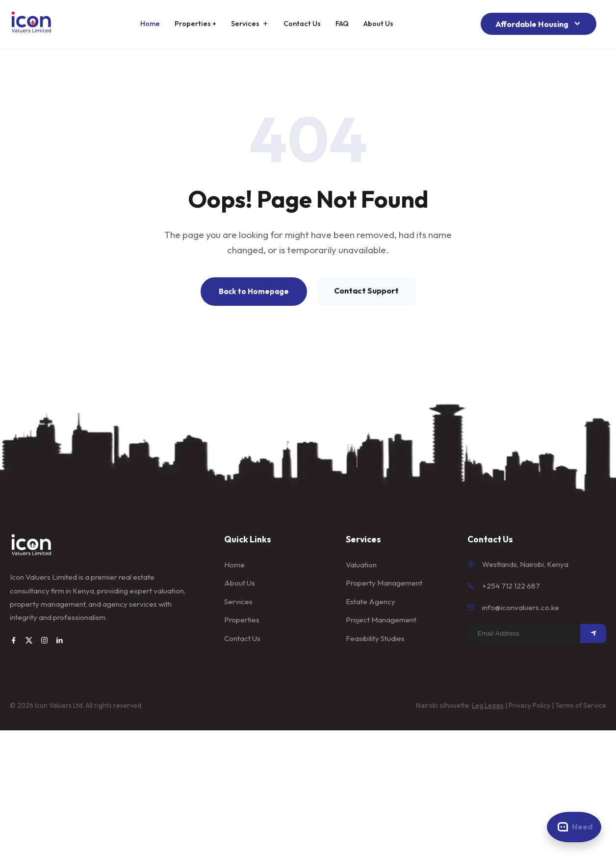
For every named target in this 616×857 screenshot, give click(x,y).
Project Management (381, 620)
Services (250, 24)
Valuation (361, 565)
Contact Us (302, 24)
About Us (378, 24)
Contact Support (366, 291)
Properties (242, 620)
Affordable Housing (539, 24)
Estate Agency (371, 602)
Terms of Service (581, 705)
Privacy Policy (529, 705)
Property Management (384, 583)
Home (150, 24)
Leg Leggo (488, 705)
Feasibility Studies (375, 638)
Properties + (195, 24)
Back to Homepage (254, 291)
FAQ (342, 24)
